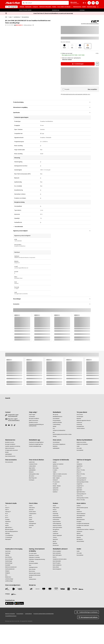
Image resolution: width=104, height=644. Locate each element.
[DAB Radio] (7, 533)
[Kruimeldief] (8, 565)
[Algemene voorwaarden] (10, 614)
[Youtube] (9, 425)
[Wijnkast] (79, 533)
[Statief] (30, 520)
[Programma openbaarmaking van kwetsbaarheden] (40, 425)
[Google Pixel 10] (80, 486)
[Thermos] (55, 537)
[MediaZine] (55, 446)
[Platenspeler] (8, 539)
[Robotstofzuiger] (9, 563)
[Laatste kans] (32, 462)
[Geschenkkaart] (56, 442)
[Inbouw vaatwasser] (81, 514)
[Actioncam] (31, 510)
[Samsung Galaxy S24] (81, 494)
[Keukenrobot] (56, 516)
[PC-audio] (55, 484)
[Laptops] (55, 462)
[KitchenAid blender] (57, 518)
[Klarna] (81, 589)
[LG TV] (7, 516)
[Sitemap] (55, 436)
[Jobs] (54, 432)
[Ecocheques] (32, 480)
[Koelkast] (79, 506)
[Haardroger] (8, 553)
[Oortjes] (7, 523)
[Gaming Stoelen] (33, 579)
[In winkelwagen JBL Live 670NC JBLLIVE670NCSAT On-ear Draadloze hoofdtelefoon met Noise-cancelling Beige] (78, 64)
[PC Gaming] (31, 561)
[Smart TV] (7, 508)
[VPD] (20, 589)
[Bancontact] (31, 589)
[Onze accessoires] (9, 462)
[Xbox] (30, 565)
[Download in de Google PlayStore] (36, 442)
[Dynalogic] (7, 594)
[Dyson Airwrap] (8, 557)
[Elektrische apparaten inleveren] (84, 420)
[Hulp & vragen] (32, 415)
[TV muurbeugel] (9, 537)
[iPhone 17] (79, 468)
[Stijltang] (7, 555)
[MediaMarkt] (13, 3)
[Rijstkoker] (55, 543)
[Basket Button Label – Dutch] (97, 3)
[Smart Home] (8, 551)
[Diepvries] (79, 537)
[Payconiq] (37, 589)
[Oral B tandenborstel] (10, 569)
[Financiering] (79, 424)
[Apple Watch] (79, 490)
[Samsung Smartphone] (82, 478)
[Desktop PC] (55, 480)
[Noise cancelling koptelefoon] (12, 531)
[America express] (69, 589)
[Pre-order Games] (33, 553)
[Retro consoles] (32, 569)
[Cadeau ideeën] (32, 466)
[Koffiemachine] (56, 520)
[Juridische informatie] (57, 422)
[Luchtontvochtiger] (9, 579)
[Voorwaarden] (32, 417)
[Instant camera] (32, 512)
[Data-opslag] (56, 468)
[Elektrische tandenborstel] (11, 567)
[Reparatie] (79, 418)
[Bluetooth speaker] (9, 529)
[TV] (6, 506)
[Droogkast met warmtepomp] (83, 523)
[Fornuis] (78, 510)
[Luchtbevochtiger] (9, 581)
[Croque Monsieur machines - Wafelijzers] (85, 529)
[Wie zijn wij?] (56, 415)
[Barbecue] (55, 512)
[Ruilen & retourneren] (34, 420)
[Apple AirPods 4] (9, 527)
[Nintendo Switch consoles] (35, 573)
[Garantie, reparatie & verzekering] (13, 446)
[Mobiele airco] (8, 577)
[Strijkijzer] (7, 571)
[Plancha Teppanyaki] (57, 535)
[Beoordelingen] (19, 25)
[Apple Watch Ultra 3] (81, 492)
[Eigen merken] (32, 468)
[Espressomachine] (57, 522)
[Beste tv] (55, 557)
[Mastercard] (50, 589)
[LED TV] (7, 518)
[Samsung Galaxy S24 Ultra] (82, 498)
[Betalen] (7, 452)
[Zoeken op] (24, 3)
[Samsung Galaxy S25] (81, 480)
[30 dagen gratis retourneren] (11, 450)
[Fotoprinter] (31, 522)
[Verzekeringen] (80, 417)
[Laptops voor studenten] (58, 464)
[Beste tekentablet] (57, 561)
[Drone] (30, 527)
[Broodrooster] (56, 545)
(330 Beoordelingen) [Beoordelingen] (28, 25)
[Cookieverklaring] (57, 424)
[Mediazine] (31, 472)
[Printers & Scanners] (57, 476)
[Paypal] (75, 589)
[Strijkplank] (8, 573)
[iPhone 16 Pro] (80, 496)
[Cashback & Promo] (33, 464)
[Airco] (6, 575)
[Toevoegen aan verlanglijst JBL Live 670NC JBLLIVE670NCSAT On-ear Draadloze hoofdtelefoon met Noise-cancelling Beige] (97, 64)
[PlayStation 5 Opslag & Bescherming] (37, 559)
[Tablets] (55, 472)
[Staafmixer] (55, 531)
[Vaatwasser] (79, 512)
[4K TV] (7, 514)
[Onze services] (80, 415)
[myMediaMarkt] (8, 454)
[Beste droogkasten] (57, 569)
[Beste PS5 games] (57, 563)
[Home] (6, 17)
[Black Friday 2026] (33, 478)
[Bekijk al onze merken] (81, 442)
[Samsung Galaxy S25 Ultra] (82, 482)
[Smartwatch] (79, 488)
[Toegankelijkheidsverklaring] (11, 616)
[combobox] (47, 3)
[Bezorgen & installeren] (34, 418)
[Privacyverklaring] (57, 420)
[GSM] (78, 462)
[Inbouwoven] (79, 531)
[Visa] (62, 589)
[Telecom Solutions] (81, 428)
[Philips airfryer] (56, 508)
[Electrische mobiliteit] (33, 563)
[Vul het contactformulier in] (14, 420)
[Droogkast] (79, 522)
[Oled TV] (7, 510)
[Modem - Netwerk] (57, 486)
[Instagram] (12, 425)
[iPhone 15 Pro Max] (81, 500)
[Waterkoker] (55, 539)
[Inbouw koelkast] (80, 541)
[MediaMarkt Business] (58, 417)
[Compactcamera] (33, 514)
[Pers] (54, 428)
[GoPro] (30, 516)
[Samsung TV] (8, 512)
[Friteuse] (55, 510)
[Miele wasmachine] (81, 520)
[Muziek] (31, 577)
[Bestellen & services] (33, 422)
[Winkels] (55, 426)
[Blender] (55, 541)
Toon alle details (18, 227)
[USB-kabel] (31, 525)
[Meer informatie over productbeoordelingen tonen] (33, 25)
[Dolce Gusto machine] (57, 527)
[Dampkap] (79, 527)
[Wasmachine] (79, 518)
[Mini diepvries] (80, 539)
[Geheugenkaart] (33, 523)
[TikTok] (15, 425)
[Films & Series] (32, 571)
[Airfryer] (54, 506)
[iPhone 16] (79, 472)
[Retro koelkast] (80, 535)
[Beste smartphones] (57, 565)
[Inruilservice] (79, 422)
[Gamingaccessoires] (33, 567)
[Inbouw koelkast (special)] (82, 508)
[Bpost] (7, 589)
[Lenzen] (31, 518)
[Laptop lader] (56, 488)
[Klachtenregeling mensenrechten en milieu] (62, 434)
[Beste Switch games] (57, 555)
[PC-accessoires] (56, 482)
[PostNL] (14, 589)
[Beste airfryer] (56, 567)
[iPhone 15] (79, 476)
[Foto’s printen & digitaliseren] (59, 444)
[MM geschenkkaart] (56, 589)
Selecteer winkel (67, 60)
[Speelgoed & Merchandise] (35, 575)
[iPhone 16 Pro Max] (81, 474)
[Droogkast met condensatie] (83, 525)
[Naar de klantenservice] (10, 456)
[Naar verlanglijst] (93, 3)
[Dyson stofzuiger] (9, 559)
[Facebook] (7, 425)
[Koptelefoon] (8, 522)
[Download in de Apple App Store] (36, 444)
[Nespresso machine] (57, 525)
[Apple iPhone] (80, 466)
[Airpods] (7, 525)
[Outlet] (78, 446)
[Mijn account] (89, 3)
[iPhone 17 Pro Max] (81, 470)
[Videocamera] (32, 508)
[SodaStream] (56, 533)
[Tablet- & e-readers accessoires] (60, 474)
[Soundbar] (7, 520)
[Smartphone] (79, 464)
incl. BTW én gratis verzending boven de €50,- (90, 24)
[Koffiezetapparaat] (57, 523)
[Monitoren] (55, 466)
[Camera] (31, 506)
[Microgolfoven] (56, 529)
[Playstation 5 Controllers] (34, 557)
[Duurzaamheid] (56, 418)
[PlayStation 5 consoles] (34, 555)
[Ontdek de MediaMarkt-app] (35, 446)
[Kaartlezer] (55, 492)
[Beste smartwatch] (57, 553)
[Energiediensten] (80, 426)
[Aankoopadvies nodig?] (34, 474)
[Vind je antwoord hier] (13, 416)
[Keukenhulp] (55, 514)
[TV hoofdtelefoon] (9, 535)
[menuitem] (22, 7)
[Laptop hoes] (56, 490)
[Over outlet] (79, 448)
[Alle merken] (32, 476)
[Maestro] (44, 589)
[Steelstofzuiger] (9, 561)
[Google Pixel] (79, 484)
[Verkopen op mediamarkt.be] (59, 430)
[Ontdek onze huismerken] (82, 444)
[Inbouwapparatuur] (81, 516)
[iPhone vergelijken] (57, 551)
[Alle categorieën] (11, 7)
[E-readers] (55, 470)
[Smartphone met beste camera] (60, 559)
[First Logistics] (14, 594)
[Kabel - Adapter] (56, 478)
